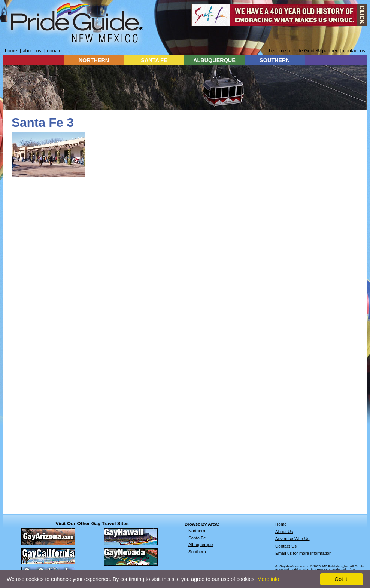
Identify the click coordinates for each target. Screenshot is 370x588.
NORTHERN (94, 60)
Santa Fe (197, 538)
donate (54, 51)
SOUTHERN (275, 60)
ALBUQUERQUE (214, 60)
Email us (283, 553)
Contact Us (286, 546)
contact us (354, 51)
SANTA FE (154, 60)
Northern (197, 531)
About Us (284, 532)
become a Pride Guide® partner (303, 51)
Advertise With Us (292, 539)
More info (268, 579)
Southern (197, 552)
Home (281, 524)
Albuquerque (201, 545)
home (11, 51)
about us (32, 51)
